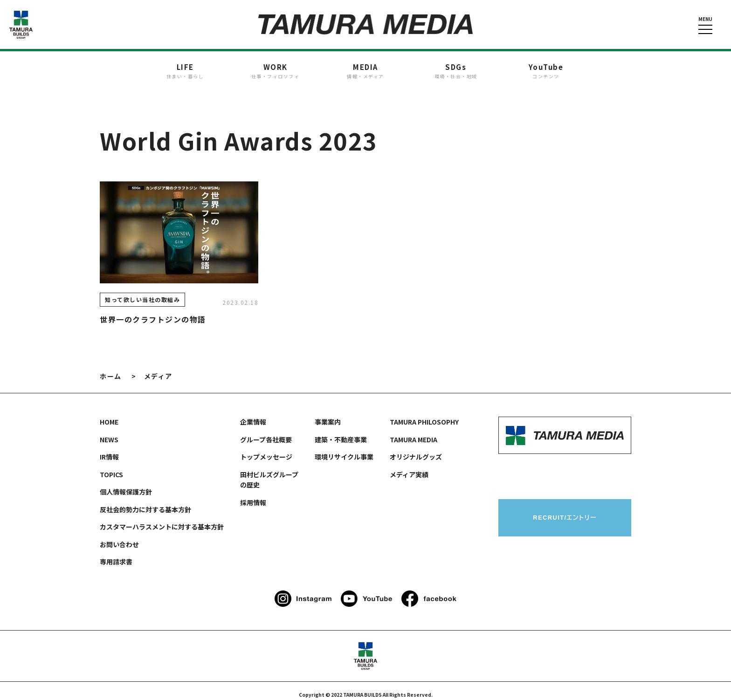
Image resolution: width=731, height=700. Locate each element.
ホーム (111, 369)
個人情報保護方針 (126, 484)
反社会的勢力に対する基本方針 (145, 502)
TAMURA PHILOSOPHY (424, 414)
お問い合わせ (119, 537)
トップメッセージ (266, 449)
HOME (109, 414)
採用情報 (253, 495)
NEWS (109, 432)
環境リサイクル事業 (344, 449)
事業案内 (328, 414)
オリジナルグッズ (416, 449)
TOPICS (111, 467)
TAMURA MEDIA (414, 432)
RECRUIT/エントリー (565, 510)
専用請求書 (116, 554)
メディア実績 (409, 467)
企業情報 (253, 414)
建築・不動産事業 (341, 432)
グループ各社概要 (266, 432)
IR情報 (109, 449)
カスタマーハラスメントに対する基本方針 (162, 519)
